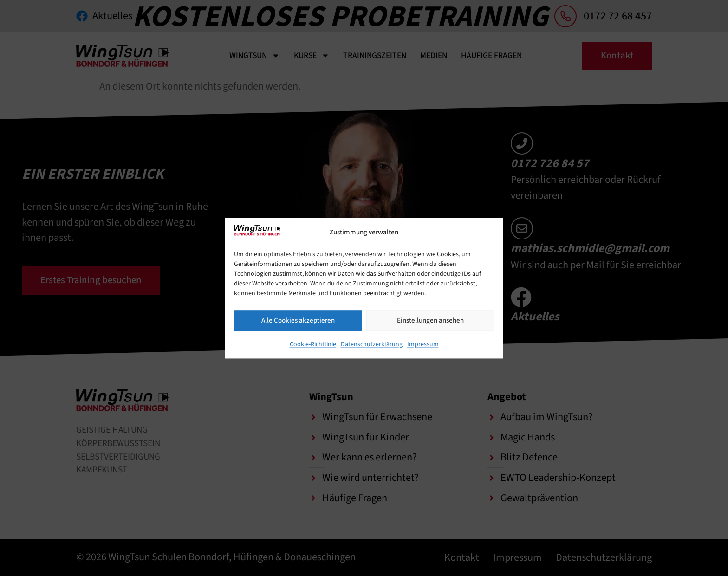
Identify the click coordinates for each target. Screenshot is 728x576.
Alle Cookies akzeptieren (298, 320)
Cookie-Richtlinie (313, 344)
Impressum (423, 344)
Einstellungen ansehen (430, 320)
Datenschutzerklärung (372, 344)
